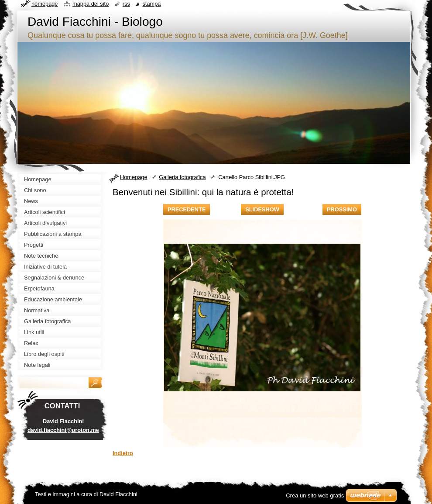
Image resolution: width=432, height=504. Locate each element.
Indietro (123, 453)
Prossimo (342, 209)
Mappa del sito (91, 4)
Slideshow (262, 209)
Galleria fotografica (182, 177)
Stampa (151, 4)
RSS (126, 4)
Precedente (187, 209)
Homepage (134, 177)
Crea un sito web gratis (315, 495)
